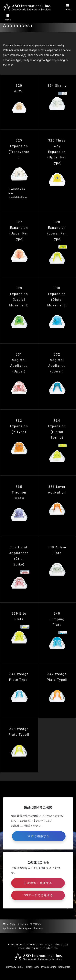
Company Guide (14, 967)
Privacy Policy (32, 967)
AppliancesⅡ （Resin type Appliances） (23, 929)
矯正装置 (35, 924)
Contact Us (64, 967)
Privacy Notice (49, 967)
